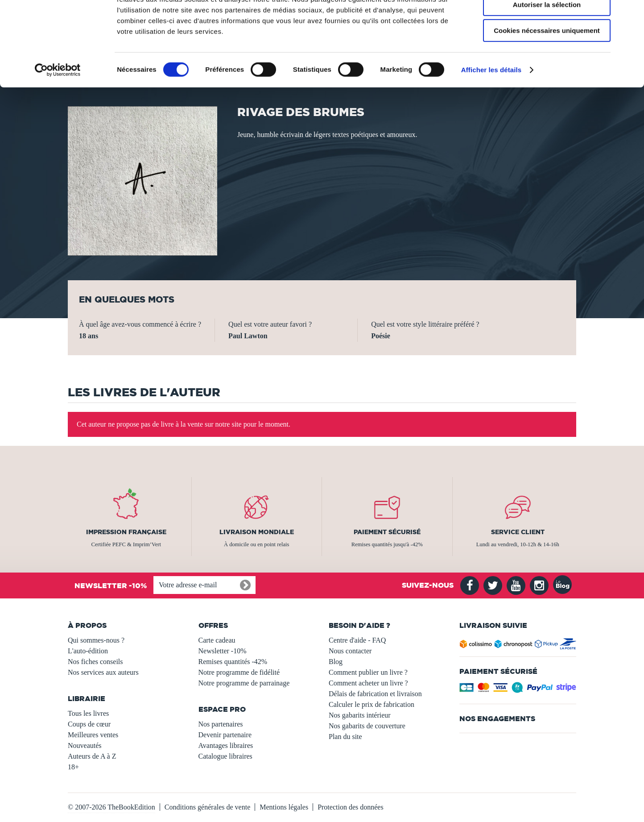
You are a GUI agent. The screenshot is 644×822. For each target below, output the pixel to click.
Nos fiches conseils (95, 662)
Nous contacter (350, 651)
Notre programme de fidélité (239, 672)
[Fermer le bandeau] (630, 14)
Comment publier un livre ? (368, 672)
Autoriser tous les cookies (547, 22)
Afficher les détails (491, 114)
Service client (518, 532)
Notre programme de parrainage (244, 683)
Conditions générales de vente (207, 807)
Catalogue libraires (225, 756)
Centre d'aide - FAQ (357, 640)
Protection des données (351, 807)
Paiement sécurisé (387, 532)
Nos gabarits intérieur (360, 715)
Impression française (126, 532)
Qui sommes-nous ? (96, 640)
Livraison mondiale (257, 532)
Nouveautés (85, 745)
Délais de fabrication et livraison (375, 694)
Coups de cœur (89, 724)
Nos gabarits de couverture (367, 726)
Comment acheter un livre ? (368, 683)
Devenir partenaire (225, 735)
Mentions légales (284, 807)
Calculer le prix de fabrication (372, 704)
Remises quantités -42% (233, 662)
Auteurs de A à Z (92, 756)
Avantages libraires (226, 745)
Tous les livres (88, 713)
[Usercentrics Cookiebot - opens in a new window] (58, 114)
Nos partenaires (221, 724)
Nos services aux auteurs (103, 672)
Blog (336, 662)
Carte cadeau (217, 640)
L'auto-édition (88, 651)
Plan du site (345, 737)
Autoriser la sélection (547, 48)
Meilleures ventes (93, 735)
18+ (73, 767)
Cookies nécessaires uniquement (547, 74)
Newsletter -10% (223, 651)
